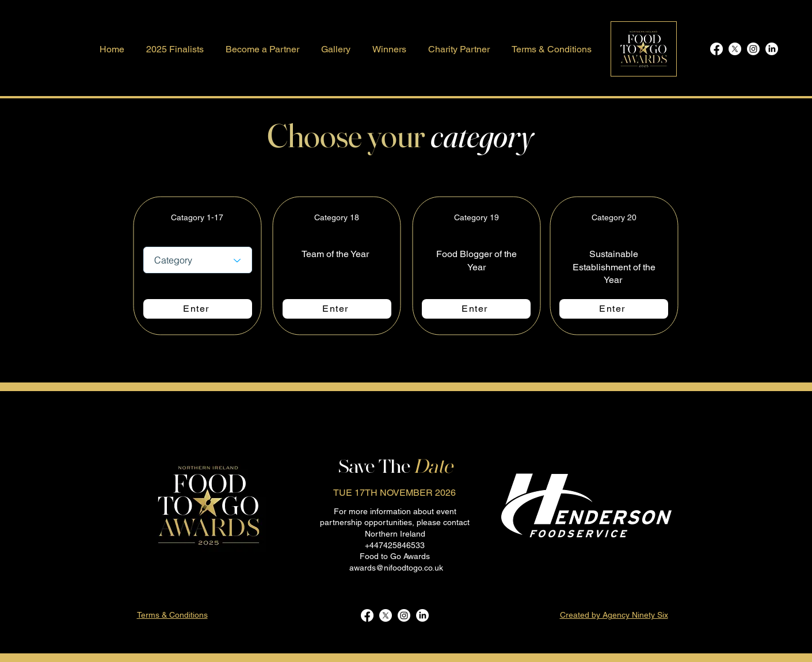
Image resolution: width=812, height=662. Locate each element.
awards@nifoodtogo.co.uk (396, 568)
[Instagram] (753, 49)
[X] (735, 49)
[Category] (198, 260)
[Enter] (198, 309)
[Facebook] (716, 49)
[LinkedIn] (772, 49)
